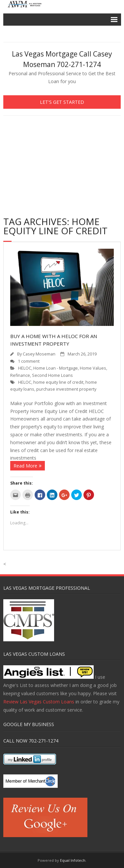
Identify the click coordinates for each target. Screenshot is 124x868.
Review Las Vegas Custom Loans (39, 702)
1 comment (29, 361)
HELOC (25, 368)
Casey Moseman (39, 354)
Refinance (20, 375)
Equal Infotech (73, 860)
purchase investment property (66, 389)
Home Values (93, 368)
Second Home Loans (52, 375)
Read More (25, 466)
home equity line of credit (58, 382)
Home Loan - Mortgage (56, 368)
